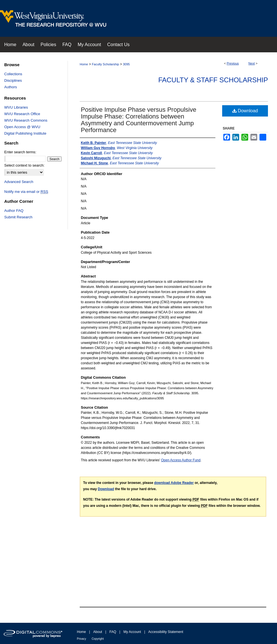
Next (252, 63)
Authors (11, 87)
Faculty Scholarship (105, 64)
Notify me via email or (26, 192)
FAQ (113, 632)
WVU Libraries (16, 107)
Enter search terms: (20, 152)
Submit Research (18, 217)
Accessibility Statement (166, 632)
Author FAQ (14, 211)
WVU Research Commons (26, 120)
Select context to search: (24, 165)
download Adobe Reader (174, 483)
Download (245, 111)
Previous (233, 63)
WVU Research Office (22, 114)
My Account (132, 632)
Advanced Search (19, 182)
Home (84, 64)
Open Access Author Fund (181, 460)
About (98, 632)
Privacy (82, 639)
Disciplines (13, 80)
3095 (126, 64)
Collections (13, 74)
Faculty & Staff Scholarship (213, 80)
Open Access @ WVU (22, 127)
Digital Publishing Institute (25, 133)
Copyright (98, 639)
